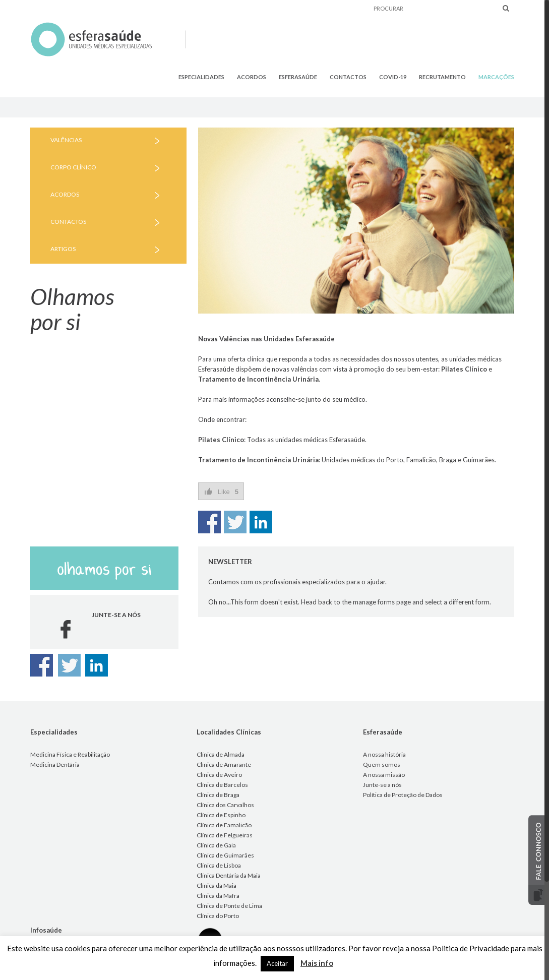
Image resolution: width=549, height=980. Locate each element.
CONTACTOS (348, 77)
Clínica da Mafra (218, 896)
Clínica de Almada (221, 754)
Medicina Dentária (55, 764)
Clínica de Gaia (216, 845)
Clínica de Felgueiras (225, 835)
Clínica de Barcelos (222, 785)
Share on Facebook (209, 522)
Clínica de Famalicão (224, 825)
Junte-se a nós (382, 785)
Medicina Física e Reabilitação (70, 754)
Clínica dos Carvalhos (225, 805)
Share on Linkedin (261, 522)
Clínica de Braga (218, 795)
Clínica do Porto (218, 916)
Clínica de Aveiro (219, 775)
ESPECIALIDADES (201, 77)
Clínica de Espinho (221, 815)
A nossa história (384, 754)
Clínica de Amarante (224, 764)
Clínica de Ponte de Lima (229, 906)
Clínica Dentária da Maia (229, 875)
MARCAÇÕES (496, 77)
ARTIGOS (63, 249)
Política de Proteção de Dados (403, 795)
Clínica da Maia (217, 885)
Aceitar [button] (277, 963)
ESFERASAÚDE (298, 77)
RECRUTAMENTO (442, 77)
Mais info (317, 963)
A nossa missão (384, 775)
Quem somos (382, 764)
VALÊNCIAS (66, 140)
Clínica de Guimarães (225, 855)
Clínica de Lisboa (219, 865)
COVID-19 (393, 77)
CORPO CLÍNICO (73, 167)
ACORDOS (252, 77)
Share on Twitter (235, 522)
